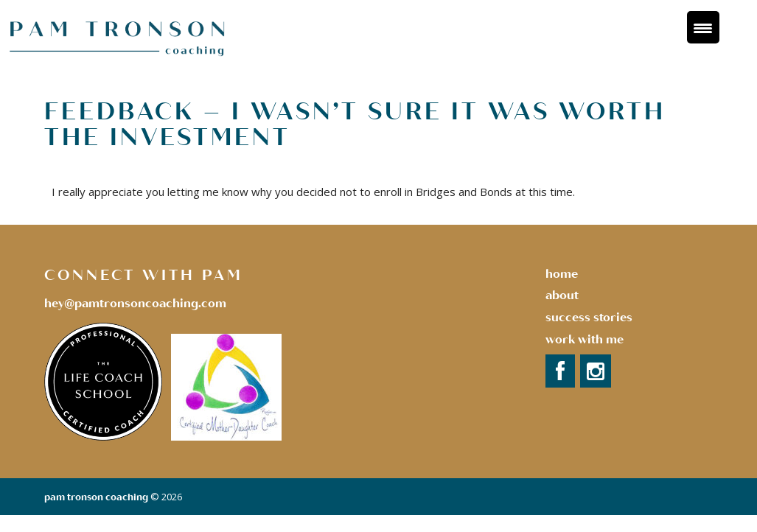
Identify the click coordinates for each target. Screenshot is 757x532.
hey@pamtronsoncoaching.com (135, 304)
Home (562, 274)
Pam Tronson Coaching (96, 497)
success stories (589, 318)
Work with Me (585, 340)
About (562, 295)
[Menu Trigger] (703, 27)
